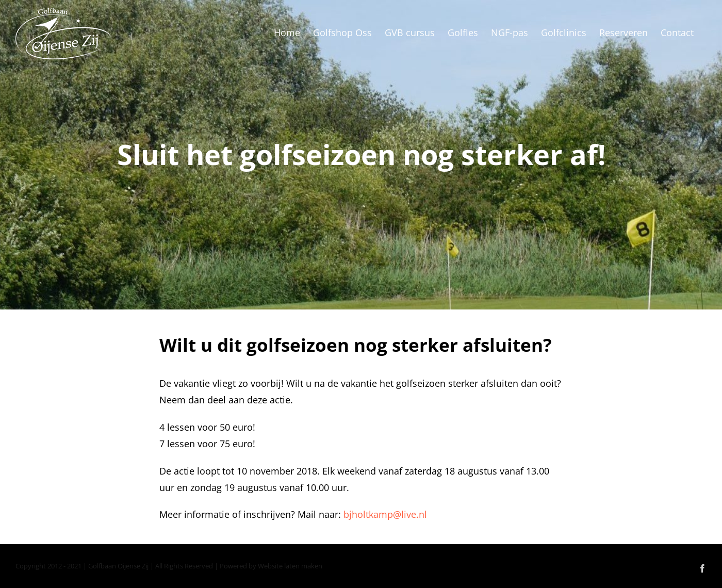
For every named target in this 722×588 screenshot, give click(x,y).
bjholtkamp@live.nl (385, 514)
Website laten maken (290, 566)
